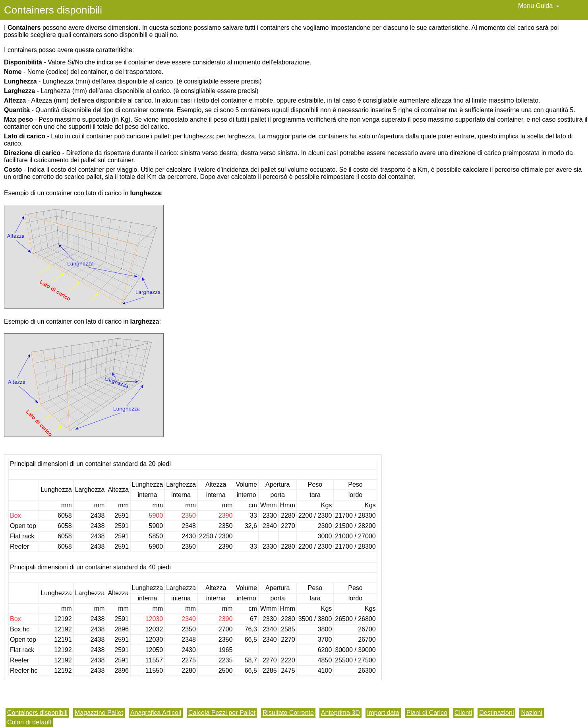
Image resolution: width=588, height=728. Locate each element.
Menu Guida (539, 6)
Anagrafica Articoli (156, 713)
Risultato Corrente (288, 713)
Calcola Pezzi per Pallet (222, 713)
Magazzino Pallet (99, 713)
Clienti (463, 713)
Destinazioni (496, 713)
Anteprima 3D (340, 713)
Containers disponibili (37, 713)
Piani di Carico (427, 713)
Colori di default (29, 722)
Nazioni (531, 713)
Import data (383, 713)
